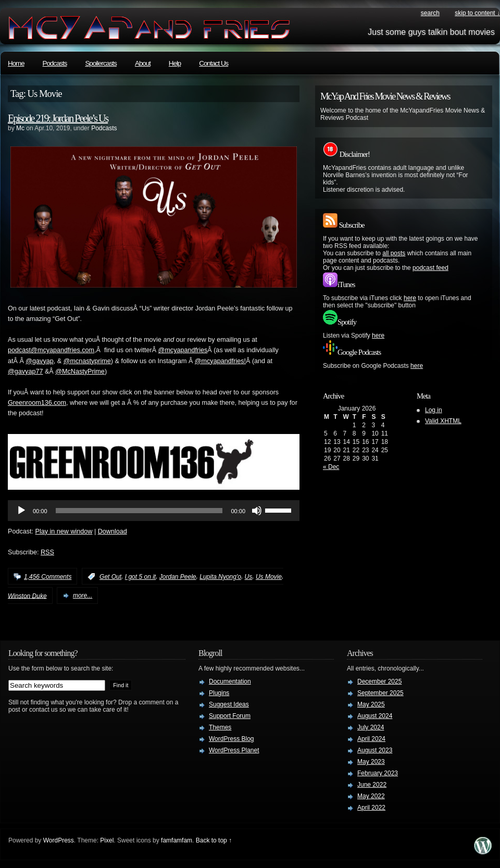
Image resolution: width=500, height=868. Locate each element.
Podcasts (55, 63)
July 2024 (371, 727)
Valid (443, 421)
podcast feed (430, 268)
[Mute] (257, 511)
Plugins (219, 693)
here (410, 298)
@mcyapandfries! (220, 361)
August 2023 (375, 750)
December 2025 (379, 681)
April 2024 (371, 739)
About (143, 63)
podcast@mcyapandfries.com (51, 350)
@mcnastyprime (87, 361)
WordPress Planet (234, 750)
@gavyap (39, 361)
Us (249, 577)
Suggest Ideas (229, 704)
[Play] (21, 511)
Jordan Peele (178, 577)
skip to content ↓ (477, 13)
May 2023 (371, 762)
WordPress (59, 840)
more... (83, 596)
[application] (154, 511)
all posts (394, 253)
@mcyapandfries (183, 350)
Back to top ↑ (214, 840)
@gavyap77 (25, 371)
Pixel (107, 840)
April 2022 (371, 808)
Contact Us (214, 63)
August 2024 (375, 716)
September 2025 (380, 693)
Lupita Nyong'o (220, 577)
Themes (220, 727)
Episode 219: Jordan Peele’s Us (58, 118)
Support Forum (230, 716)
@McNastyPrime (80, 371)
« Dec (331, 467)
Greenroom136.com (37, 403)
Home (16, 63)
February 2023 (378, 773)
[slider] (139, 511)
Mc (20, 128)
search (430, 13)
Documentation (230, 681)
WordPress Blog (231, 739)
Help (175, 63)
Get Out (110, 577)
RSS (47, 552)
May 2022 (371, 796)
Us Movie (269, 577)
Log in (434, 410)
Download (113, 531)
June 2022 (372, 785)
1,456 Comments (48, 577)
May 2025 (371, 704)
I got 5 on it (140, 577)
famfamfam (177, 840)
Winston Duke (27, 596)
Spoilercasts (101, 63)
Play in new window (64, 531)
